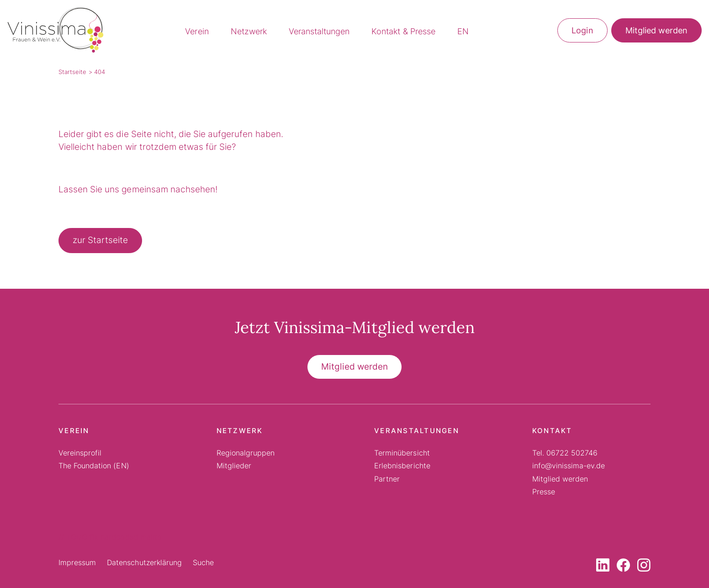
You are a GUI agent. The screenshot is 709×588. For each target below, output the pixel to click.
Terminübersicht (402, 453)
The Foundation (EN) (94, 466)
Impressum (77, 562)
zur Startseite (100, 240)
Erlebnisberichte (402, 466)
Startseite (72, 72)
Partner (387, 479)
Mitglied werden (656, 30)
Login (582, 30)
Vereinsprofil (80, 453)
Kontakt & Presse (403, 31)
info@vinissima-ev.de (569, 466)
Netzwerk (249, 31)
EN (463, 31)
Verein (197, 31)
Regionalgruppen (246, 453)
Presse (544, 492)
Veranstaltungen (319, 31)
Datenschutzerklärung (144, 562)
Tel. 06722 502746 (565, 453)
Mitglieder (234, 466)
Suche (203, 562)
